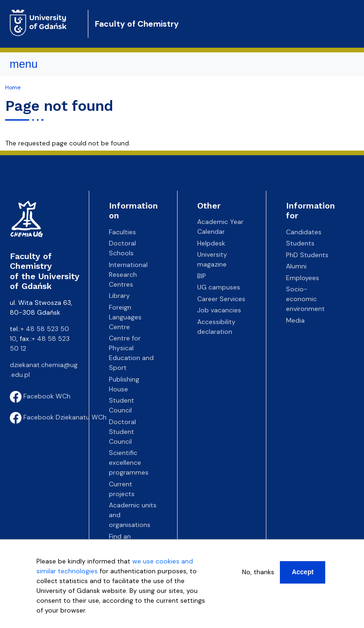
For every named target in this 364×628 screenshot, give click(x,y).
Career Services (221, 299)
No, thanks (258, 572)
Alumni (296, 266)
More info (51, 620)
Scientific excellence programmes (129, 462)
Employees (303, 278)
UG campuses (219, 287)
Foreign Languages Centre (125, 317)
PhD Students (307, 255)
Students (300, 243)
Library (119, 296)
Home (13, 87)
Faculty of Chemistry (137, 24)
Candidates (304, 232)
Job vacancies (219, 310)
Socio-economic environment (305, 299)
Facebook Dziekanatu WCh (58, 417)
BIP (202, 276)
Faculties (122, 232)
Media (295, 320)
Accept (303, 572)
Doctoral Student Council (122, 432)
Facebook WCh (40, 396)
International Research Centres (128, 274)
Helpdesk (211, 243)
